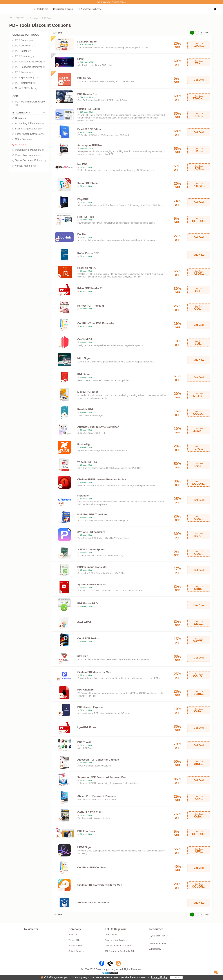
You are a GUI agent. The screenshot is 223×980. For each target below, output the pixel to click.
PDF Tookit (84, 742)
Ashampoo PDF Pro (90, 145)
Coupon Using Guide (115, 940)
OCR (30, 96)
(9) (34, 83)
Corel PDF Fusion (88, 638)
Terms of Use (75, 940)
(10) (33, 57)
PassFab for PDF (88, 268)
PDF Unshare (86, 690)
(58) (40, 155)
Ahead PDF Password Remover (97, 796)
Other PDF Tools (26, 88)
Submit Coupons (76, 951)
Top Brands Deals (158, 943)
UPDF (81, 59)
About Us (73, 935)
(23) (37, 78)
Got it (176, 977)
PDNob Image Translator (92, 567)
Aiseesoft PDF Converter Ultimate (98, 760)
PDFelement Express (90, 707)
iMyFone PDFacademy (91, 532)
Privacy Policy (159, 977)
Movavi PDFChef (88, 392)
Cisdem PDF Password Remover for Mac (102, 479)
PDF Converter (25, 46)
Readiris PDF (85, 409)
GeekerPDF (84, 622)
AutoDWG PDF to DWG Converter (98, 427)
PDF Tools (47, 18)
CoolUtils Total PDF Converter (96, 323)
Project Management (28, 155)
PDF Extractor (25, 56)
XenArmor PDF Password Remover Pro (102, 777)
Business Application (29, 129)
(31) (29, 51)
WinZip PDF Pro (87, 462)
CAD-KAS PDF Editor (90, 812)
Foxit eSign (84, 444)
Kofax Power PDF (88, 253)
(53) (42, 134)
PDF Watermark (25, 83)
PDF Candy (84, 78)
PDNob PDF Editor (89, 109)
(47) (34, 46)
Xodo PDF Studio (88, 183)
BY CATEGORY (30, 113)
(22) (17, 105)
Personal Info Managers (30, 150)
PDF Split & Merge (27, 78)
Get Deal (199, 80)
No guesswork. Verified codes (111, 2)
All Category (155, 949)
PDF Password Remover (30, 67)
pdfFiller (82, 656)
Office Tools (23, 139)
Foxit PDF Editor (88, 42)
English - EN (158, 936)
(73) (30, 139)
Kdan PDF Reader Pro (91, 288)
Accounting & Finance (29, 123)
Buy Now (199, 255)
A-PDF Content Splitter (91, 550)
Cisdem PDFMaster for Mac (94, 672)
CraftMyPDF (85, 339)
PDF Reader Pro (87, 94)
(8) (44, 67)
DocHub (82, 234)
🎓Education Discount (63, 9)
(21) (31, 41)
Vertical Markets (26, 166)
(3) (44, 62)
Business (34, 18)
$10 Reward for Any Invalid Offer (120, 951)
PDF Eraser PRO (88, 603)
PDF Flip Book (86, 831)
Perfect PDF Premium (91, 306)
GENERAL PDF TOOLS (30, 35)
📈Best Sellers (41, 9)
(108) (42, 124)
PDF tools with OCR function (31, 103)
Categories (19, 18)
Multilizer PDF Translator (93, 515)
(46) (35, 166)
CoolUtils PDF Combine (92, 868)
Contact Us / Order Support (118, 946)
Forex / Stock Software (29, 134)
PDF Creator (24, 40)
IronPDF (82, 164)
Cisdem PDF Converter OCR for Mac (100, 885)
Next (207, 32)
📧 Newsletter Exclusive (89, 9)
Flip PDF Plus (86, 217)
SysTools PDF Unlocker (92, 585)
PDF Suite (83, 374)
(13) (44, 161)
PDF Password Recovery (30, 62)
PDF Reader (24, 72)
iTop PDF (83, 199)
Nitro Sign (84, 358)
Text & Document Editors (31, 160)
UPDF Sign (84, 847)
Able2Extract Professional (93, 903)
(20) (35, 88)
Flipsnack (83, 496)
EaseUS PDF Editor (89, 129)
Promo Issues (111, 935)
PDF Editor (23, 51)
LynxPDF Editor (87, 727)
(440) (40, 129)
